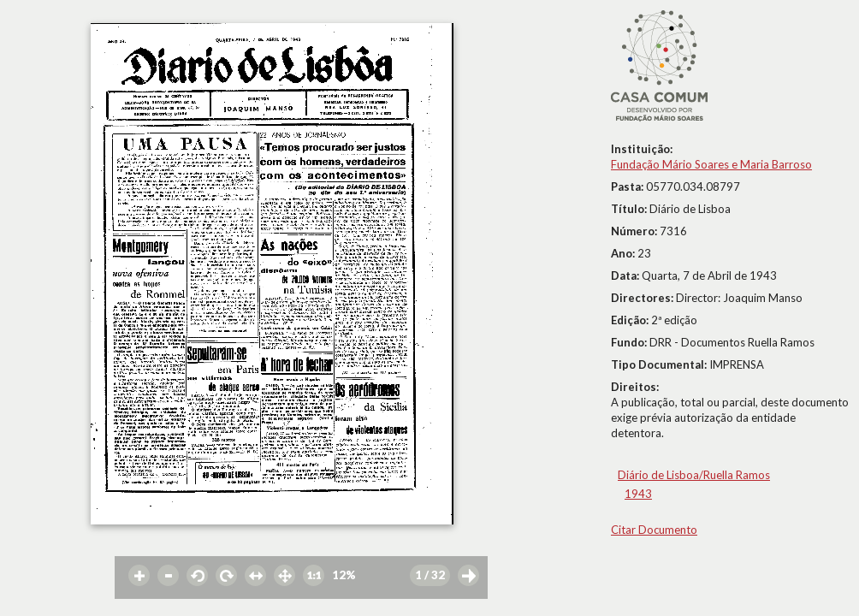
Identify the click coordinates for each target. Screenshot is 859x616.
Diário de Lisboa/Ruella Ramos (694, 475)
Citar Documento (654, 530)
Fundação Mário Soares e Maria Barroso (711, 164)
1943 (638, 494)
